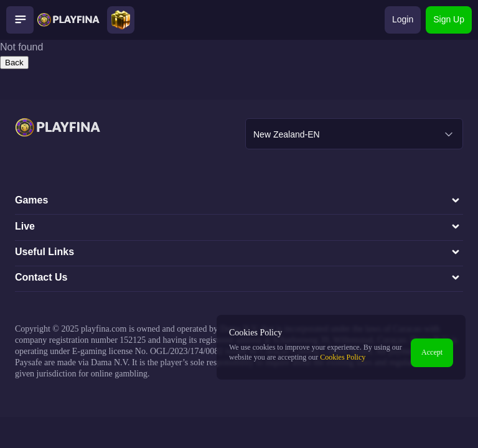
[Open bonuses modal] (121, 20)
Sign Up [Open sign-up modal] (449, 19)
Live (239, 226)
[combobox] (354, 134)
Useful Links (239, 252)
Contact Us (239, 278)
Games (239, 200)
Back (14, 63)
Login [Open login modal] (403, 19)
